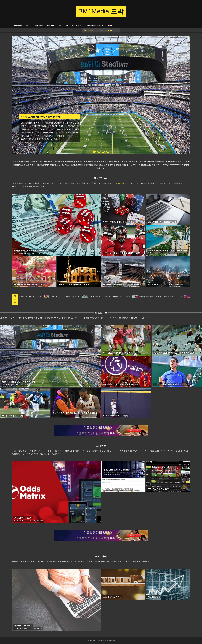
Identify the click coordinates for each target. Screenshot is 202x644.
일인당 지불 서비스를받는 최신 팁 (162, 222)
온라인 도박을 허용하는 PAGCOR (28, 284)
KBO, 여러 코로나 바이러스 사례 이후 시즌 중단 (114, 296)
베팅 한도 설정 (154, 597)
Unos (98, 641)
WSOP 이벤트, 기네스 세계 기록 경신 (119, 222)
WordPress (112, 641)
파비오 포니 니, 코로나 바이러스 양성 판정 (172, 384)
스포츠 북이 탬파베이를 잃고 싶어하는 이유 (122, 253)
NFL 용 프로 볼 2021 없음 (13, 416)
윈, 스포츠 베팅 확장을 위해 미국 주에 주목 (121, 284)
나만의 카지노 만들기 (23, 625)
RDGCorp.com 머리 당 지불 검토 (118, 489)
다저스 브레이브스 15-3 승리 (116, 416)
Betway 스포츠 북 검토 (158, 489)
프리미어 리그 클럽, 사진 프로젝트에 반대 (121, 384)
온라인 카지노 (124, 183)
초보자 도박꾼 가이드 (112, 597)
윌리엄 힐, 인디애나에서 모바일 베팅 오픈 (165, 284)
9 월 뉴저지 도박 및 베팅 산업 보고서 (74, 284)
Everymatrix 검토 (23, 518)
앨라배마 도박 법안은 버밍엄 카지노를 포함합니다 (35, 250)
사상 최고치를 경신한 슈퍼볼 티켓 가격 (40, 117)
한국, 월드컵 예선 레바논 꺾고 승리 (70, 296)
